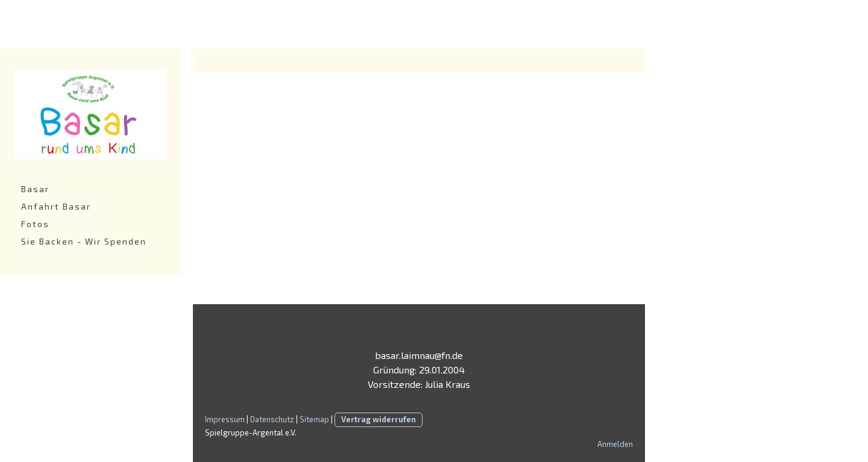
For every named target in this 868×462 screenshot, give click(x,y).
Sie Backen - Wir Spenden (84, 241)
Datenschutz (272, 419)
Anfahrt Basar (56, 206)
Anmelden (615, 444)
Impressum (225, 419)
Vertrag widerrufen (379, 419)
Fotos (35, 224)
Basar (35, 189)
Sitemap (314, 419)
